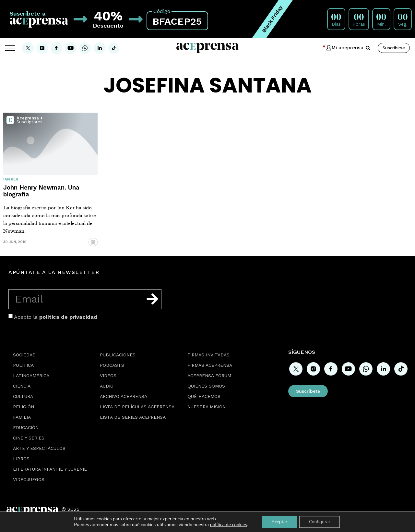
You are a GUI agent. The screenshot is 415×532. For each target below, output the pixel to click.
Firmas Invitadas (208, 355)
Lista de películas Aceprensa (137, 407)
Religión (24, 407)
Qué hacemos (204, 396)
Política (23, 365)
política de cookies (228, 525)
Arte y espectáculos (39, 448)
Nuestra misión (207, 407)
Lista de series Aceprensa (133, 417)
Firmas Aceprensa (210, 365)
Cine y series (29, 438)
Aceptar (279, 522)
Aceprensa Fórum (209, 376)
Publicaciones (118, 355)
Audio (107, 386)
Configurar (320, 522)
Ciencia (22, 386)
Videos (108, 376)
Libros (21, 459)
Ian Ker (11, 179)
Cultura (23, 396)
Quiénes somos (206, 386)
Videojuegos (29, 479)
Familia (22, 417)
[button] (368, 48)
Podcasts (112, 365)
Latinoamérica (31, 376)
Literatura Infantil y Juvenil (50, 469)
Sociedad (24, 355)
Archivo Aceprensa (124, 396)
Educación (26, 427)
